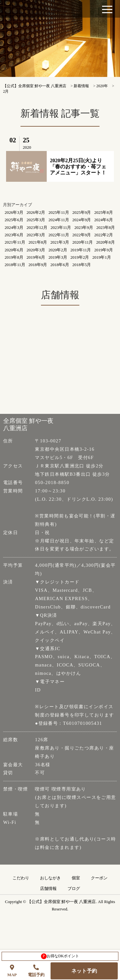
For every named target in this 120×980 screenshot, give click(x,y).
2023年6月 (14, 235)
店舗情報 (48, 889)
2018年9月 (38, 265)
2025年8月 (104, 212)
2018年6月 (60, 265)
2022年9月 (82, 235)
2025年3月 (36, 220)
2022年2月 (104, 235)
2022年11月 (59, 235)
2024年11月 (59, 220)
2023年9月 (84, 227)
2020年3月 (36, 250)
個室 (76, 878)
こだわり (21, 878)
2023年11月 (61, 227)
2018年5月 (82, 265)
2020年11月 (83, 242)
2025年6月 (14, 220)
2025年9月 (82, 212)
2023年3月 (36, 235)
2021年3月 (60, 242)
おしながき (50, 878)
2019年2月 (80, 257)
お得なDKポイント (60, 956)
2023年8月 (106, 227)
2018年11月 (15, 265)
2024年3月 (14, 227)
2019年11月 (81, 250)
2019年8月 (14, 257)
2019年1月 (102, 257)
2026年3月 (14, 212)
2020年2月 (58, 250)
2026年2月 (36, 212)
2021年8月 (38, 242)
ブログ (74, 889)
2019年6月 (36, 257)
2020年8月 (105, 242)
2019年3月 (58, 257)
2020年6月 (14, 250)
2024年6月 (104, 220)
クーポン (99, 878)
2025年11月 (59, 212)
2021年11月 (15, 242)
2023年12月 (37, 227)
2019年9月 (104, 250)
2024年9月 (82, 220)
